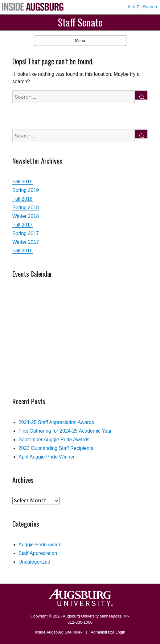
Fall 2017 (23, 225)
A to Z (133, 7)
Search (150, 7)
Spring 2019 (26, 190)
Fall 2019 (23, 182)
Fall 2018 (23, 199)
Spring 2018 (26, 208)
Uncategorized (34, 562)
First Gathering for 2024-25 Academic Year (65, 431)
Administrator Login (108, 632)
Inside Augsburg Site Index (59, 632)
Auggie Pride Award (40, 545)
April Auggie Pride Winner (47, 457)
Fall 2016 (23, 251)
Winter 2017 (26, 242)
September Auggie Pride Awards (54, 440)
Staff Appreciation (38, 553)
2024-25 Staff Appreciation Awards (56, 422)
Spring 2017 (26, 233)
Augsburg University (81, 616)
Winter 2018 (26, 216)
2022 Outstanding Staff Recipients (56, 448)
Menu (80, 41)
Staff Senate (80, 22)
